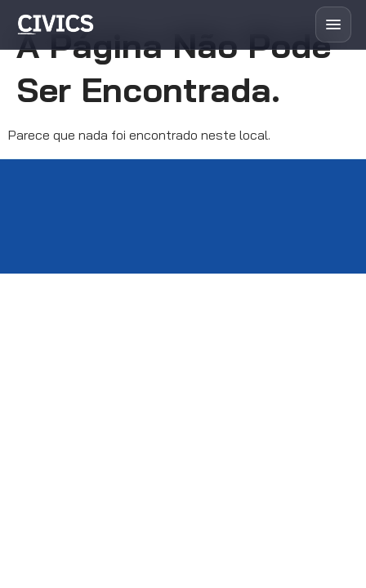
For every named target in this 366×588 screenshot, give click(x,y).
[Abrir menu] (333, 24)
